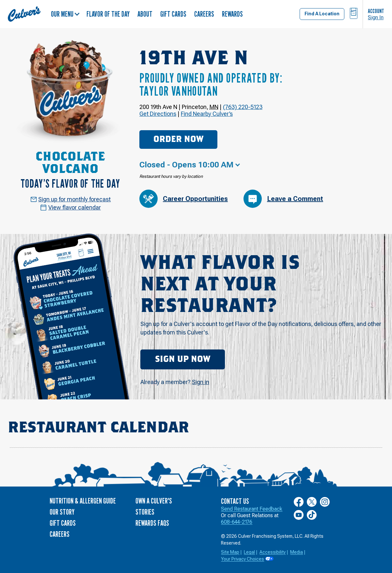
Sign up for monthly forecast (71, 199)
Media (297, 552)
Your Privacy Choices (243, 559)
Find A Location (322, 14)
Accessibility (273, 552)
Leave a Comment (283, 199)
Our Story (62, 512)
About (145, 14)
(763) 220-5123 (243, 107)
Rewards (232, 14)
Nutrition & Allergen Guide (83, 501)
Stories (145, 512)
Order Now (178, 139)
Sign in (201, 382)
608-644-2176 (237, 522)
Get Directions (158, 114)
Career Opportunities (184, 199)
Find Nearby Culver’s (207, 114)
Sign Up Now (183, 359)
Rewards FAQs (152, 523)
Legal (249, 552)
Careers (204, 14)
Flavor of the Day (108, 14)
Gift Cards (173, 14)
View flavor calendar (71, 207)
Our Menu (65, 14)
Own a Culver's (154, 501)
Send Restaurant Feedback (252, 509)
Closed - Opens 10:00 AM (186, 165)
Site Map (230, 552)
